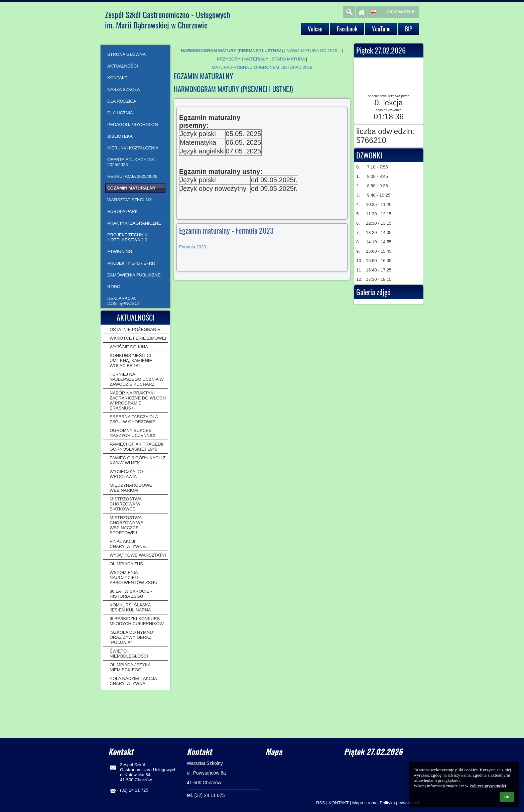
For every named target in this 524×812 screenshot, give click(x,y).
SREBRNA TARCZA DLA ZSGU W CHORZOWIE (134, 419)
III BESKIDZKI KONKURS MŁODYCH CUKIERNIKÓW (137, 621)
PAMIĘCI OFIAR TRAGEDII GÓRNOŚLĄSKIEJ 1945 (137, 447)
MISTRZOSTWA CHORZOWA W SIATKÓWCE (125, 504)
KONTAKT (339, 803)
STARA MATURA (288, 59)
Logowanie (400, 12)
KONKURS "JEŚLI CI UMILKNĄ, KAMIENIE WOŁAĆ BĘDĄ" (131, 361)
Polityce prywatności (488, 786)
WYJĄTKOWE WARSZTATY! (138, 555)
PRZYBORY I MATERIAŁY (243, 59)
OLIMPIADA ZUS (126, 564)
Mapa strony (364, 803)
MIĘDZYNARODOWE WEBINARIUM (131, 488)
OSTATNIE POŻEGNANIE (135, 329)
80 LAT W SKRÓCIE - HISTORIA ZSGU (131, 594)
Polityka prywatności (399, 803)
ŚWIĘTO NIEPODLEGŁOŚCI (129, 654)
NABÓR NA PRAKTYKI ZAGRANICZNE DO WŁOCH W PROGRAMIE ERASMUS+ (138, 400)
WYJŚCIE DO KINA (129, 347)
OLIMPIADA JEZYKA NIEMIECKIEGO (130, 667)
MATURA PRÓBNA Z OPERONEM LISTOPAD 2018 (262, 67)
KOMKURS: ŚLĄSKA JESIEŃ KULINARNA (130, 607)
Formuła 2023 (192, 247)
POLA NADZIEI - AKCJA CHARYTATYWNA (133, 681)
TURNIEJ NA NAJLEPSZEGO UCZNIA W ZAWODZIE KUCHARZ (137, 379)
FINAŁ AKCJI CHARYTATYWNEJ (128, 544)
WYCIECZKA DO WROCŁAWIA (126, 474)
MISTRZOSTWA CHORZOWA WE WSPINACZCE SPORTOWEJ (126, 525)
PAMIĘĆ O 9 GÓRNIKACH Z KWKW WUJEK (138, 460)
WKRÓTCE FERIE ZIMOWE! (138, 338)
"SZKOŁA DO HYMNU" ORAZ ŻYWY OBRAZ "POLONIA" (132, 637)
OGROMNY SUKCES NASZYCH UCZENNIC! (133, 433)
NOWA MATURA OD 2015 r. (314, 51)
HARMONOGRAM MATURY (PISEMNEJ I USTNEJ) (232, 51)
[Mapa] (301, 771)
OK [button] (507, 797)
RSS (321, 803)
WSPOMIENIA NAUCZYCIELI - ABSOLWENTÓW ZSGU (134, 577)
